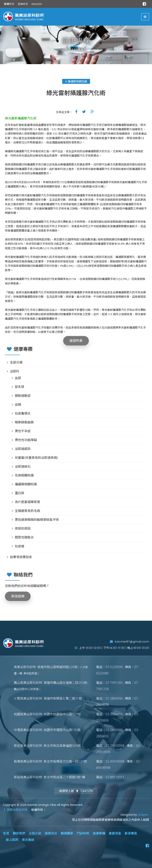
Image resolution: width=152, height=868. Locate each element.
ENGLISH (37, 4)
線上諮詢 (12, 840)
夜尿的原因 (23, 528)
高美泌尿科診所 (17, 810)
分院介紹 (35, 833)
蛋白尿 (20, 493)
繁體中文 (9, 4)
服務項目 (51, 833)
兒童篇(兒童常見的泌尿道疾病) (36, 458)
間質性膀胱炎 (24, 537)
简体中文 (23, 4)
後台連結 (28, 840)
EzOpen (143, 815)
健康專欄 (99, 833)
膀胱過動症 (23, 396)
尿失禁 (20, 387)
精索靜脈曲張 (24, 422)
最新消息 (115, 833)
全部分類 (16, 362)
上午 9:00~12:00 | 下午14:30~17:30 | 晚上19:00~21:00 (112, 648)
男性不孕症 (23, 431)
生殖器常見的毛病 (27, 511)
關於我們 (19, 833)
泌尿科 (15, 371)
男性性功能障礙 (26, 440)
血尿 (18, 378)
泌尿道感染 (23, 449)
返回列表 (76, 341)
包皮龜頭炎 (23, 413)
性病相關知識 (24, 475)
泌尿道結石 (23, 466)
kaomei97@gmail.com (129, 642)
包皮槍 (20, 546)
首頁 (6, 833)
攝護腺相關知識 (26, 484)
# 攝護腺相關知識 (76, 81)
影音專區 (131, 833)
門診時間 (83, 833)
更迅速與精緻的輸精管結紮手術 (37, 520)
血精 (18, 404)
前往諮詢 (18, 596)
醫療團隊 (67, 833)
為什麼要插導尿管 (27, 502)
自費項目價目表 (21, 557)
